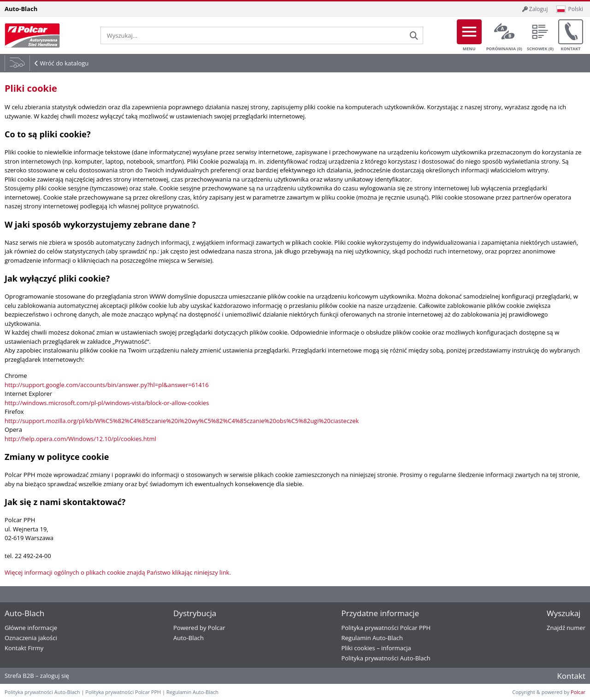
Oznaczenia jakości (31, 638)
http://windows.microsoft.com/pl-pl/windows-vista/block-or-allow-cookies (107, 403)
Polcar (578, 692)
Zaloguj (535, 9)
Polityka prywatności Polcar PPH (386, 628)
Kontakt (571, 35)
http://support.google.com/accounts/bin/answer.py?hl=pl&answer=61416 (107, 385)
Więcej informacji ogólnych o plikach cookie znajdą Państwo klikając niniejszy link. (118, 572)
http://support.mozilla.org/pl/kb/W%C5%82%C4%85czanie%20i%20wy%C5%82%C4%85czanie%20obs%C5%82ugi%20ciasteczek (182, 421)
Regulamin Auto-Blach (372, 638)
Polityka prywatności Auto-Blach (386, 658)
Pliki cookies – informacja (376, 648)
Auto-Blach (189, 638)
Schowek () (540, 35)
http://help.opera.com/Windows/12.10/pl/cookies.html (80, 439)
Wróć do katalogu (64, 63)
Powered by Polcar (199, 628)
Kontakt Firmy (24, 648)
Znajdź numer (566, 628)
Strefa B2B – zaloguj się (37, 676)
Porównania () (504, 35)
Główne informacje (31, 628)
